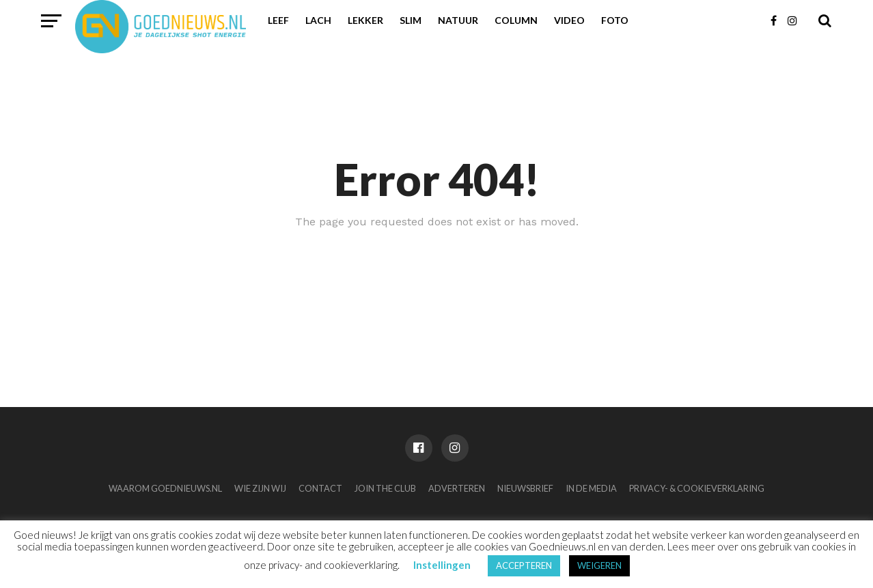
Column (516, 20)
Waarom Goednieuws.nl (165, 488)
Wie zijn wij (260, 488)
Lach (318, 20)
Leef (278, 20)
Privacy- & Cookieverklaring (697, 488)
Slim (411, 20)
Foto (615, 20)
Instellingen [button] (442, 565)
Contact (320, 488)
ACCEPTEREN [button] (524, 565)
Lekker (365, 20)
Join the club (385, 488)
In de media (591, 488)
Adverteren (457, 488)
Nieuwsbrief (525, 488)
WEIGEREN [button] (599, 565)
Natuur (458, 20)
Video (569, 20)
